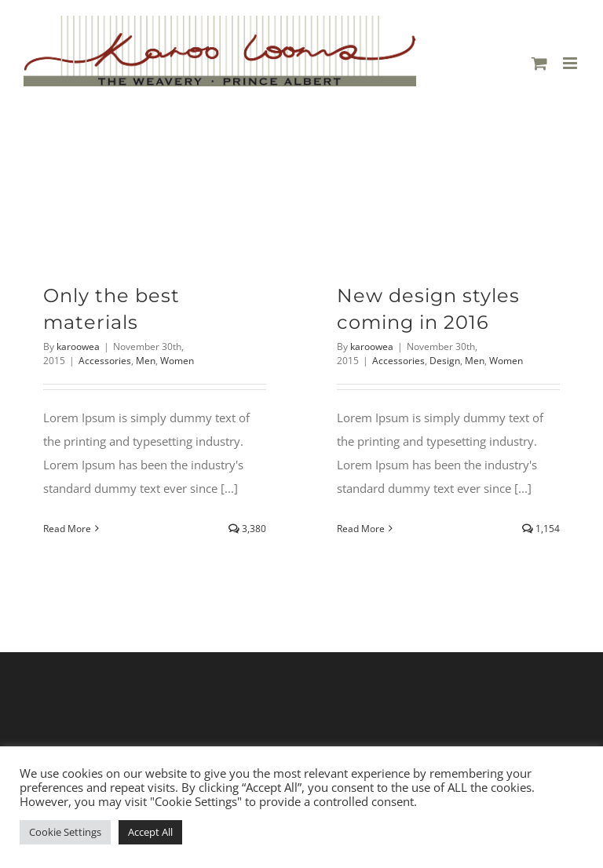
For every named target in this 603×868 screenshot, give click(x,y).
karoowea (78, 346)
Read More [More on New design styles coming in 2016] (361, 529)
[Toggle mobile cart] (539, 63)
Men (146, 361)
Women (177, 361)
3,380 (247, 529)
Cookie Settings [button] (65, 832)
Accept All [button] (150, 832)
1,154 (541, 529)
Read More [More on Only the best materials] (67, 529)
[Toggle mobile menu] (571, 63)
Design (445, 361)
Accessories (105, 361)
